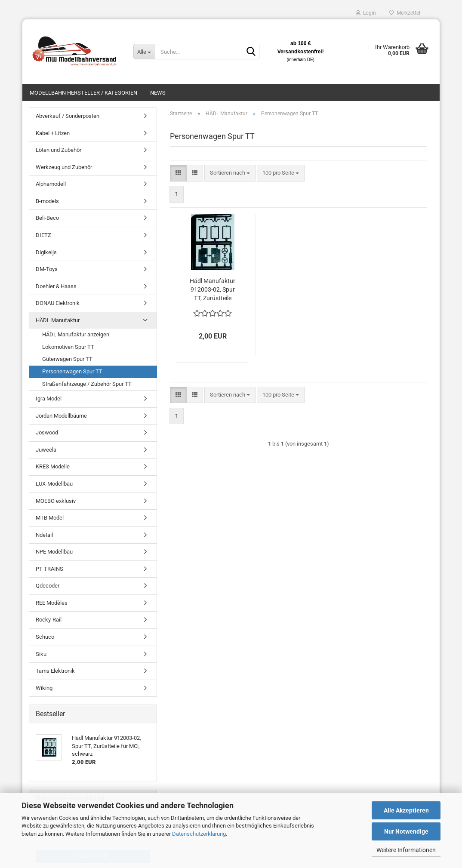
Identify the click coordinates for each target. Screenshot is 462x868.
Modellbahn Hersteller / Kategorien (83, 93)
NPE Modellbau (54, 552)
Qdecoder (48, 586)
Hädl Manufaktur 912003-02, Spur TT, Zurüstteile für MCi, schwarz (213, 290)
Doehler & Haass (56, 286)
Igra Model (49, 399)
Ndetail (44, 535)
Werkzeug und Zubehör (64, 167)
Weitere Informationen (406, 850)
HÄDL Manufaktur (58, 320)
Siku (41, 654)
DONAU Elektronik (58, 303)
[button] (178, 173)
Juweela (46, 450)
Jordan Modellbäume (61, 416)
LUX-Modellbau (54, 484)
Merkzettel (405, 13)
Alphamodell (51, 184)
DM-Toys (47, 269)
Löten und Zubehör (59, 150)
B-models (47, 201)
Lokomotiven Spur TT (68, 347)
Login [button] (366, 13)
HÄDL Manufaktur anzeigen (76, 334)
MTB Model (50, 518)
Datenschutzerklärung (199, 834)
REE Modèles (52, 603)
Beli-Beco (47, 218)
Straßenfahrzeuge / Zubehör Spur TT (87, 384)
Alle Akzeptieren (406, 810)
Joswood (47, 432)
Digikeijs (46, 252)
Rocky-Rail (49, 620)
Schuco (45, 637)
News (158, 93)
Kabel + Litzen (53, 133)
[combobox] (230, 173)
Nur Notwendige (406, 831)
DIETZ (43, 235)
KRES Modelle (53, 466)
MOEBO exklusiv (56, 501)
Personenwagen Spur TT (72, 371)
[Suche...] (144, 52)
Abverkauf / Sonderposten (68, 116)
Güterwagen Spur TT (67, 359)
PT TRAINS (49, 569)
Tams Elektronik (55, 671)
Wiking (44, 688)
